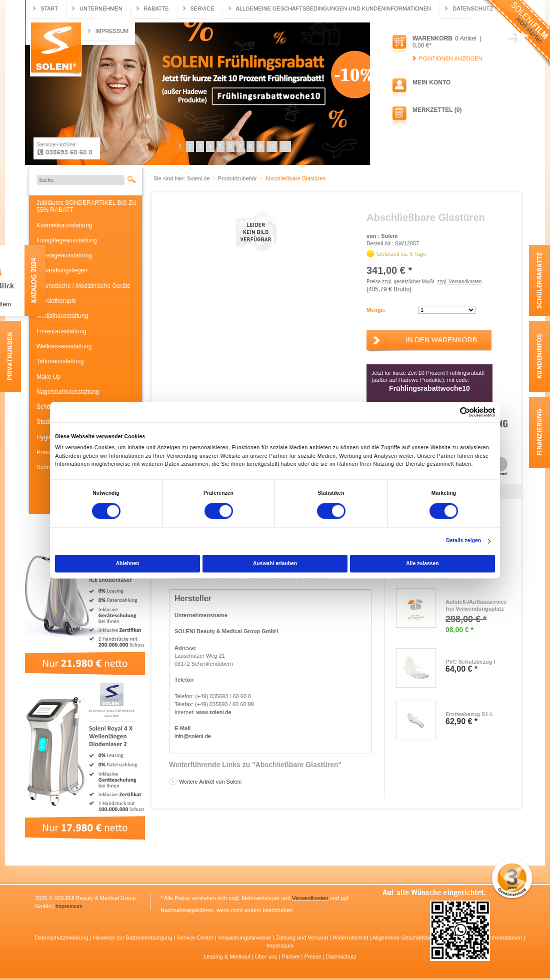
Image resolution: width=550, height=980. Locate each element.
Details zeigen (463, 541)
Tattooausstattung (60, 361)
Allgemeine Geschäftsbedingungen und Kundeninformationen (333, 8)
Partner (291, 957)
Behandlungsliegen (62, 270)
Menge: (376, 310)
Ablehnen (128, 563)
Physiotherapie (56, 301)
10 (272, 146)
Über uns (267, 957)
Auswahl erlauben (275, 563)
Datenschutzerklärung (62, 938)
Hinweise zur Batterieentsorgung (133, 938)
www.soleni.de (213, 712)
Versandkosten (310, 898)
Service (202, 8)
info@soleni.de (193, 736)
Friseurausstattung (61, 331)
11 (285, 146)
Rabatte (156, 8)
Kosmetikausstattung (64, 225)
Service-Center (196, 938)
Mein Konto (431, 82)
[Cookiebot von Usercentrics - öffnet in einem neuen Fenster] (451, 412)
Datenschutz (473, 8)
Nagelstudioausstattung (68, 392)
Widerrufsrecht (351, 938)
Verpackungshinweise (245, 938)
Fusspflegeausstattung (67, 240)
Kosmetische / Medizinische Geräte (83, 286)
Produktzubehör (238, 178)
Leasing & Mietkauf (228, 957)
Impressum (112, 31)
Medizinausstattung (62, 316)
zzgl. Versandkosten (459, 282)
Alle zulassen (422, 563)
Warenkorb (432, 38)
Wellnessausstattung (64, 346)
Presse (313, 957)
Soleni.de (56, 49)
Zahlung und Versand (302, 938)
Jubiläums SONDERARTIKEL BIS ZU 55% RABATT (86, 206)
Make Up (48, 377)
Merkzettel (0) (437, 110)
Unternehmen (101, 8)
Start (49, 8)
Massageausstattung (64, 255)
